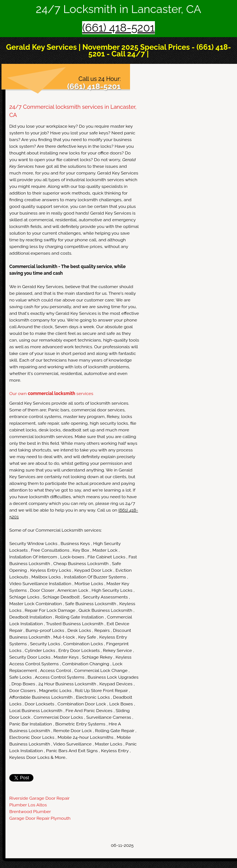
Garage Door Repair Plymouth (40, 818)
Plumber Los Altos (28, 805)
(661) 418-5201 (118, 28)
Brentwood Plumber (30, 812)
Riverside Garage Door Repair (40, 798)
